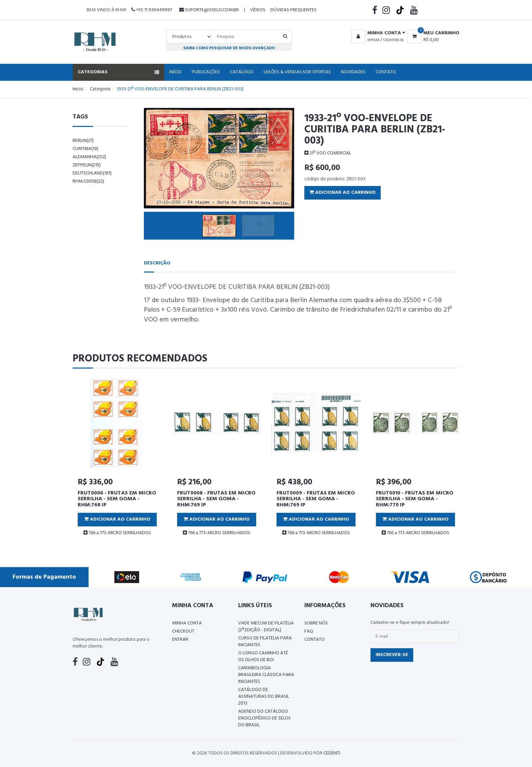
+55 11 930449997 (152, 10)
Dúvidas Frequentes (293, 10)
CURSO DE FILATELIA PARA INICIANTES (265, 642)
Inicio (78, 89)
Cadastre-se (393, 40)
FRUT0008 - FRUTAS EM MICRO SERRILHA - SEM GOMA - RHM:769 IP (216, 499)
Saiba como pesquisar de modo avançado (229, 48)
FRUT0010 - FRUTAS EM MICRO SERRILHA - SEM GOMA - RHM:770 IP (415, 499)
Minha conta (187, 623)
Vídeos (258, 10)
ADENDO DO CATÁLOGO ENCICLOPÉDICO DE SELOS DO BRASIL (264, 718)
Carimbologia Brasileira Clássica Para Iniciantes (266, 675)
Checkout (183, 631)
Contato (386, 72)
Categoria (100, 89)
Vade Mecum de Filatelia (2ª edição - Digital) (266, 627)
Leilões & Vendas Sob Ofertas (297, 72)
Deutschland (92, 173)
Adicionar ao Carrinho (343, 193)
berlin (83, 141)
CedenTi (332, 753)
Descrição (157, 263)
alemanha (89, 157)
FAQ (309, 631)
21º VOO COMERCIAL (328, 153)
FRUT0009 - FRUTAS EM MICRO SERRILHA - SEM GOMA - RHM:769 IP (316, 499)
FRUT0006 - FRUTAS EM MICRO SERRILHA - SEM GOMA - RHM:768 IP (117, 499)
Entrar (373, 40)
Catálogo (242, 72)
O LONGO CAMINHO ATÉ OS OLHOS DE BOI (263, 657)
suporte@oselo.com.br (209, 10)
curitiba (85, 149)
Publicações (206, 72)
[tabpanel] (117, 460)
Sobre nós (316, 623)
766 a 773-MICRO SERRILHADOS (117, 533)
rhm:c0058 (88, 181)
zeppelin (87, 165)
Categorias (118, 72)
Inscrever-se (392, 655)
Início (175, 72)
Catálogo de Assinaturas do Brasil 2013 (264, 697)
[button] (377, 33)
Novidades (353, 72)
